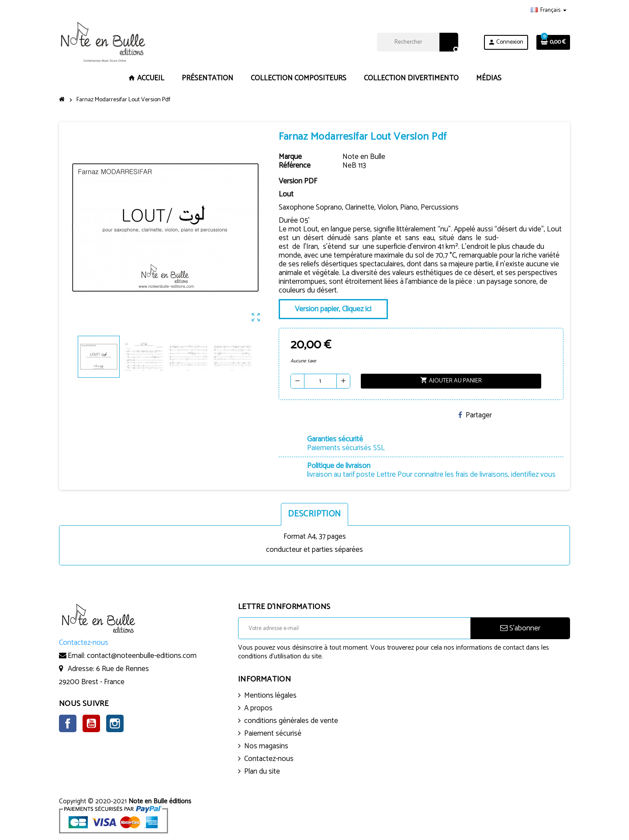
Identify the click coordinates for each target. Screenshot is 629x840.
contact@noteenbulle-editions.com (142, 656)
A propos (258, 708)
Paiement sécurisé (273, 733)
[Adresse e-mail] (354, 628)
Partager (475, 415)
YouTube (91, 723)
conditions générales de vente (291, 721)
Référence (295, 165)
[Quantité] (320, 381)
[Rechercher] (417, 42)
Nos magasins (266, 746)
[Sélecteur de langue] (549, 10)
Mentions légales (270, 695)
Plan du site (262, 771)
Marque (290, 157)
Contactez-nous (269, 759)
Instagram (115, 723)
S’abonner (520, 628)
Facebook (68, 723)
